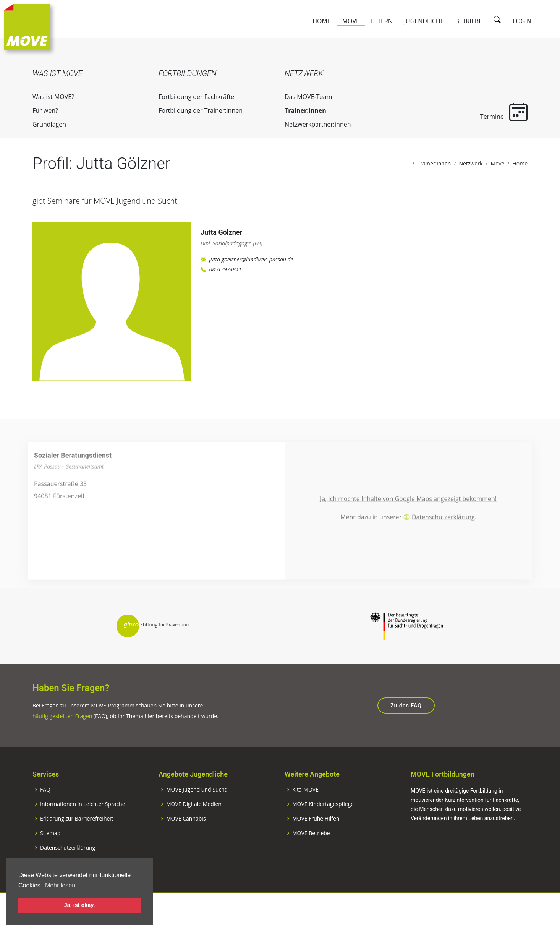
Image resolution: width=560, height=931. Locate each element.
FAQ (45, 815)
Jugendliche (424, 21)
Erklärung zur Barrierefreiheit (77, 844)
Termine (499, 112)
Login (522, 21)
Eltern (382, 21)
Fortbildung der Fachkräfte (191, 97)
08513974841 (225, 274)
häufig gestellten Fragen (62, 742)
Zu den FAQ (406, 731)
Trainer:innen (300, 110)
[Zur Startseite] (27, 26)
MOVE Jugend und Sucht (196, 815)
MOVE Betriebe (311, 858)
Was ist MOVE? (48, 97)
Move (351, 21)
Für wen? (40, 110)
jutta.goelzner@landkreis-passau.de (251, 264)
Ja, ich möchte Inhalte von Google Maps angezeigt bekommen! (408, 519)
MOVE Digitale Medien (194, 829)
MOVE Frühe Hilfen (316, 844)
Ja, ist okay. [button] (80, 905)
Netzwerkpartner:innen (313, 124)
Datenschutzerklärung (443, 537)
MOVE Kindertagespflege (323, 829)
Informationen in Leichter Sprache (83, 829)
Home (322, 21)
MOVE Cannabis (186, 844)
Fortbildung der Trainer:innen (196, 110)
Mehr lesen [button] (60, 885)
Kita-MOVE (305, 815)
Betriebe (469, 21)
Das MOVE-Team (303, 97)
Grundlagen (44, 124)
